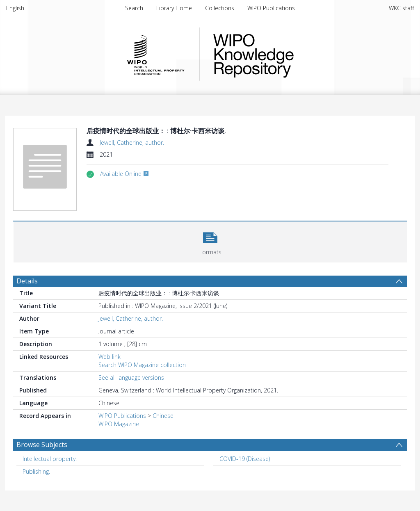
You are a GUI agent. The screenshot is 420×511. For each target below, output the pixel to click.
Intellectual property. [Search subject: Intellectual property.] (50, 459)
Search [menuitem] (134, 8)
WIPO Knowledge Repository (287, 54)
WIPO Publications (271, 8)
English (15, 8)
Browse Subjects (42, 445)
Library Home (174, 8)
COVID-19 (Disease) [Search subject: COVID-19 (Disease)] (245, 459)
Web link (110, 357)
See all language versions (131, 378)
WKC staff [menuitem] (401, 8)
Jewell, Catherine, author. (132, 143)
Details (27, 281)
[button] (210, 241)
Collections (220, 8)
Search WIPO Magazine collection (142, 365)
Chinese (163, 416)
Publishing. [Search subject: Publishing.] (36, 471)
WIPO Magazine (119, 424)
